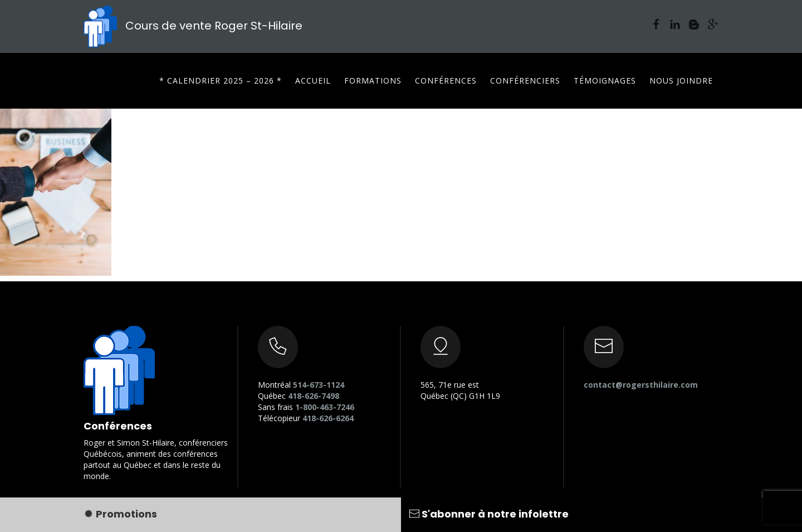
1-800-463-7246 (325, 407)
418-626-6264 (328, 418)
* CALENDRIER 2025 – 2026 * (221, 80)
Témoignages (605, 80)
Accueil (313, 80)
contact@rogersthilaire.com (641, 385)
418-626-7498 (314, 396)
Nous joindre (681, 80)
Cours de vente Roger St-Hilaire (193, 26)
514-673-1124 (319, 385)
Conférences (446, 80)
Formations (373, 80)
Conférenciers (525, 80)
